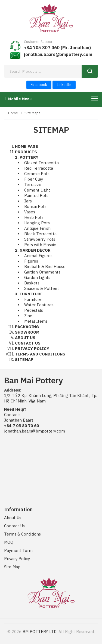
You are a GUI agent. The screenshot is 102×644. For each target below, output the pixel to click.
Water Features (39, 305)
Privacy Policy (17, 559)
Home (13, 113)
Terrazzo (33, 185)
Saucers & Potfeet (42, 288)
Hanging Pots (37, 223)
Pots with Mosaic (40, 245)
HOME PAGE (27, 146)
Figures (31, 261)
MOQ (9, 542)
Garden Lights (37, 277)
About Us (13, 518)
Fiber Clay (34, 179)
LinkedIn (64, 85)
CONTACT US (28, 343)
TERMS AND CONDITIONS (40, 354)
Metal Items (36, 321)
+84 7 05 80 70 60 (21, 426)
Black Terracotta (40, 234)
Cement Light (37, 190)
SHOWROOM (27, 332)
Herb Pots (34, 217)
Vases (30, 212)
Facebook (39, 85)
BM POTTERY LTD (40, 632)
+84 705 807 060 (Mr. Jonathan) (57, 48)
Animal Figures (38, 256)
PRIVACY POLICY (32, 349)
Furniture (33, 299)
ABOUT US (25, 338)
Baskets (32, 283)
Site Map (12, 567)
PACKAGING (27, 327)
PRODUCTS (26, 152)
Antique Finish (37, 228)
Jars (28, 201)
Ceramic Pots (37, 174)
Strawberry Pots (40, 239)
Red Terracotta (39, 168)
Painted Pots (36, 195)
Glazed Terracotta (41, 163)
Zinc (28, 316)
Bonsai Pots (35, 206)
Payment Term (18, 550)
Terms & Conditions (22, 534)
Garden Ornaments (42, 272)
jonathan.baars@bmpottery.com (58, 54)
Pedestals (34, 310)
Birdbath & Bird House (45, 267)
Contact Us (14, 526)
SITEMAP (24, 359)
